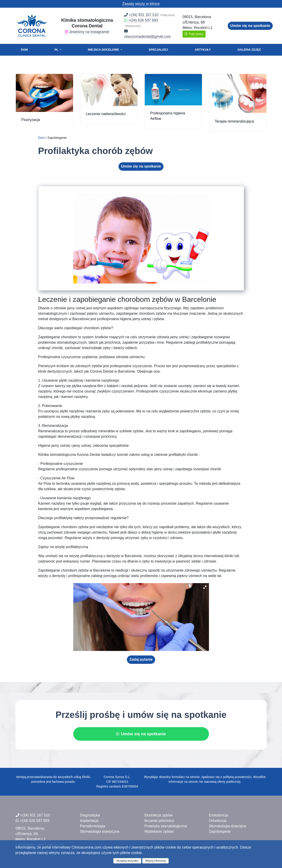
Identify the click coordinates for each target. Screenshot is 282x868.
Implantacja (89, 821)
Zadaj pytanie (141, 659)
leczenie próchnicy (159, 821)
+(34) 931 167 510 (142, 15)
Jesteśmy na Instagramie (87, 32)
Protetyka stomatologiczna (166, 826)
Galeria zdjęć (249, 50)
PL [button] (57, 50)
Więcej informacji (155, 861)
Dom (24, 50)
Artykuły (203, 50)
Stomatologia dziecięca (227, 826)
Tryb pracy (194, 34)
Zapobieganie (220, 831)
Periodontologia (93, 826)
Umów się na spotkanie (250, 26)
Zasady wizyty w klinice (141, 4)
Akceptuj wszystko (127, 861)
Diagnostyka (90, 815)
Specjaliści (158, 50)
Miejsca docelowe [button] (104, 50)
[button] (205, 587)
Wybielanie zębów (159, 831)
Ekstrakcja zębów (158, 815)
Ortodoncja (218, 821)
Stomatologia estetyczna (100, 831)
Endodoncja (218, 815)
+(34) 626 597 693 (141, 20)
